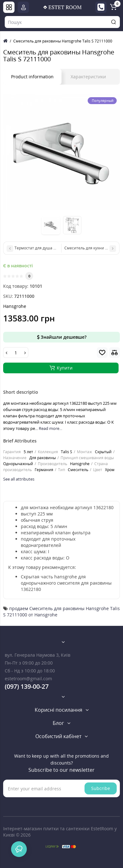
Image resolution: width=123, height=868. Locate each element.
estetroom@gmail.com (28, 679)
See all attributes (19, 479)
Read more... (50, 428)
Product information (32, 77)
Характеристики (88, 77)
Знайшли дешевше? (62, 337)
